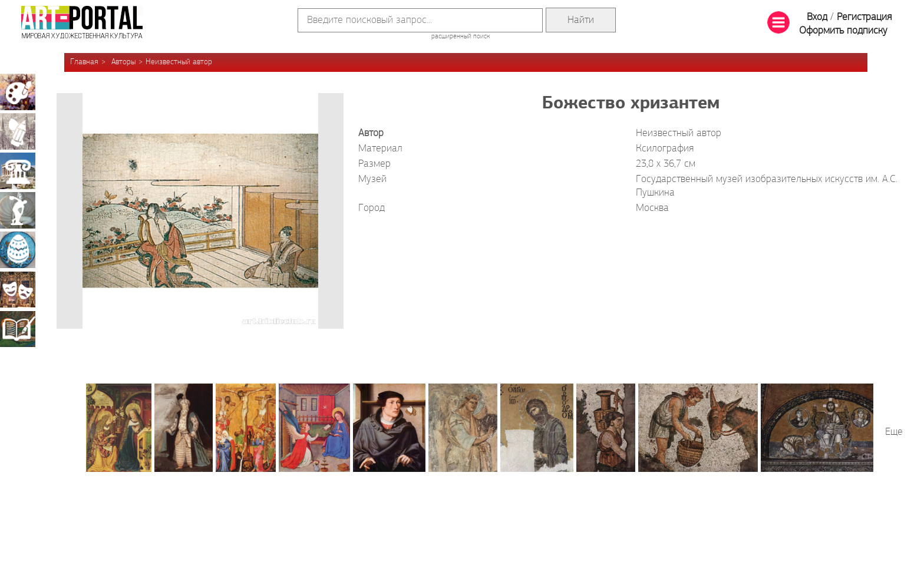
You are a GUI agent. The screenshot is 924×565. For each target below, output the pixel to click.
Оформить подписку (843, 31)
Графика (18, 131)
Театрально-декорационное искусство (18, 289)
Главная (84, 62)
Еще (894, 432)
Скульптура (18, 210)
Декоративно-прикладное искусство (18, 250)
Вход (817, 17)
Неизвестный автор (179, 62)
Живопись (18, 92)
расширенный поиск (461, 37)
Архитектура (18, 171)
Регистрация (864, 17)
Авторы (123, 62)
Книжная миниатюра (18, 329)
